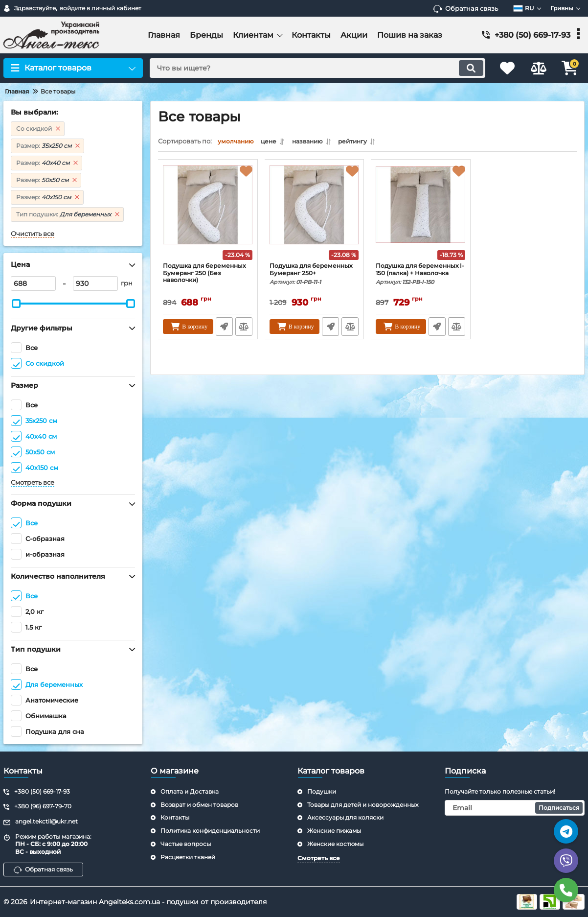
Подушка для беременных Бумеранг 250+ (315, 282)
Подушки (322, 791)
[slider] (16, 304)
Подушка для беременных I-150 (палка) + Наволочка (421, 282)
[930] (95, 283)
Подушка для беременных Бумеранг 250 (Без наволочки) (206, 277)
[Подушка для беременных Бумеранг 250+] (315, 216)
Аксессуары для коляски (345, 817)
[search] (312, 68)
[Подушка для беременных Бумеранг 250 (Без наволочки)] (208, 216)
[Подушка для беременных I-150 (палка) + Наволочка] (421, 216)
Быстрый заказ (224, 329)
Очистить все (33, 234)
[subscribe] (515, 808)
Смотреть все (33, 482)
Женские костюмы (335, 844)
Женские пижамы (334, 831)
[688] (33, 283)
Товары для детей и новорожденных (363, 805)
